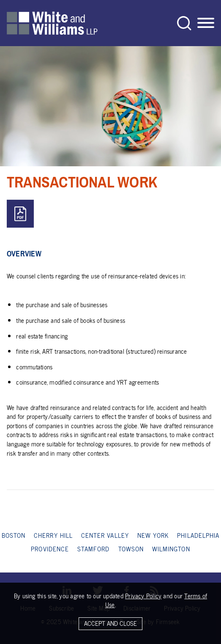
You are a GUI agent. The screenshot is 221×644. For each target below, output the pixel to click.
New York (153, 535)
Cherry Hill (53, 535)
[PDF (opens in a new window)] (20, 214)
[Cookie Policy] (110, 615)
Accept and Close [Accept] (110, 625)
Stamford (94, 549)
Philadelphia (198, 535)
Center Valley (105, 535)
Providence (50, 549)
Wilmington (171, 549)
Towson (131, 549)
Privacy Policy (143, 598)
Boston (14, 535)
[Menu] (206, 23)
